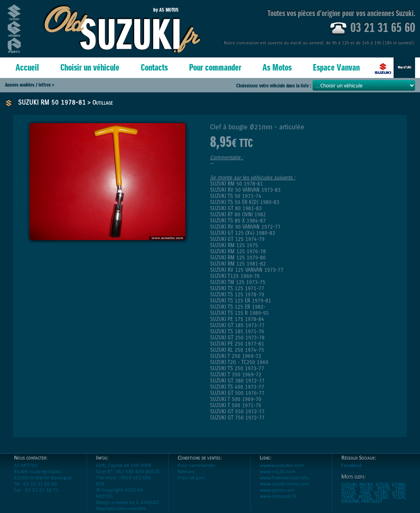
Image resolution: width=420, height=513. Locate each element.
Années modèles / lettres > (30, 85)
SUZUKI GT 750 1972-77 (237, 418)
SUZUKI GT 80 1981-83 (236, 208)
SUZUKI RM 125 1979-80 (238, 258)
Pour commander (215, 68)
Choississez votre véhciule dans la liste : (274, 86)
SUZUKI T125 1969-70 (235, 276)
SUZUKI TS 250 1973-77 (237, 368)
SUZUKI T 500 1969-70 (236, 399)
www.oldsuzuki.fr (278, 502)
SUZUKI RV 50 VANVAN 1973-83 (245, 190)
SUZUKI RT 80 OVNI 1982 (238, 214)
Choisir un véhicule (90, 68)
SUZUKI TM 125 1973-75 (238, 282)
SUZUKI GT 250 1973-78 (237, 338)
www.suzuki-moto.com (284, 490)
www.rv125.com (277, 478)
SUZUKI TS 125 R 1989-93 (239, 313)
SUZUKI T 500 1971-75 (236, 405)
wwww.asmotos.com (282, 471)
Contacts (154, 68)
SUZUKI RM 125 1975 (234, 245)
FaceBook (352, 471)
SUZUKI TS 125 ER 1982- (238, 307)
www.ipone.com (277, 496)
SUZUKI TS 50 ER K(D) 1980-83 (245, 202)
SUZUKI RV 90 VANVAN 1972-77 (245, 227)
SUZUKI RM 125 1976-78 (238, 251)
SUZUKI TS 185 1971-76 (237, 331)
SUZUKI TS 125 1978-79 (237, 294)
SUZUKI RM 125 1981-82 (238, 264)
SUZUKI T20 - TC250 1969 (239, 362)
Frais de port (191, 484)
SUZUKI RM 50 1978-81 (52, 102)
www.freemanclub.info (284, 484)
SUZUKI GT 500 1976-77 (237, 393)
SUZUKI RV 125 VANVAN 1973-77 (247, 270)
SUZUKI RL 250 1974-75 (237, 350)
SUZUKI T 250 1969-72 (236, 356)
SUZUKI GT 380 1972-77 (237, 381)
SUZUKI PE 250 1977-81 (237, 344)
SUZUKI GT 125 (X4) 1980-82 (243, 233)
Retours (186, 478)
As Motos (277, 68)
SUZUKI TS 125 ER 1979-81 (241, 301)
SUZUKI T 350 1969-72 (236, 374)
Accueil (27, 68)
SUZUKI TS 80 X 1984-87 (238, 221)
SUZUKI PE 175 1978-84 (237, 319)
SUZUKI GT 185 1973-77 (237, 325)
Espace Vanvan (336, 68)
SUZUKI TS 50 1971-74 (236, 196)
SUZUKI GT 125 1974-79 (237, 239)
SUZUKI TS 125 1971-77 (237, 288)
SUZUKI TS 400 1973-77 (237, 387)
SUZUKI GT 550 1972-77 (237, 411)
